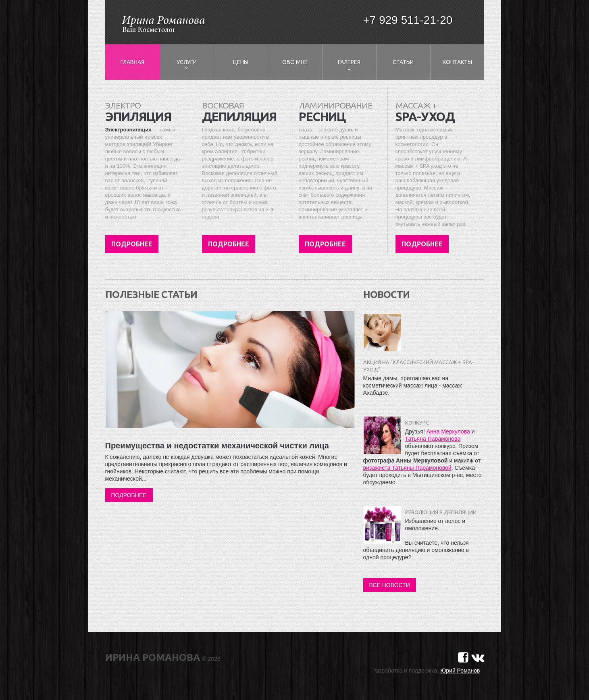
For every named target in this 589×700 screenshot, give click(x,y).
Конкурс (417, 423)
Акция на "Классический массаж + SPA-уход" (419, 366)
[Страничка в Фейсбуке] (463, 657)
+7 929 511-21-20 (408, 20)
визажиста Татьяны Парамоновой (407, 468)
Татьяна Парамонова (433, 439)
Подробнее (132, 244)
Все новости (390, 585)
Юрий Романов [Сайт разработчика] (460, 671)
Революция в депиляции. (441, 512)
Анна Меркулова (448, 431)
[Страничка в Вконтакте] (478, 657)
